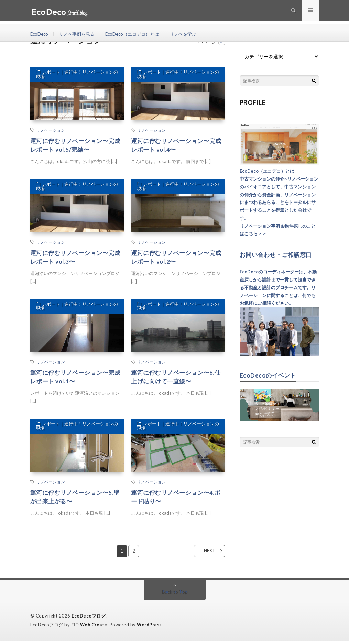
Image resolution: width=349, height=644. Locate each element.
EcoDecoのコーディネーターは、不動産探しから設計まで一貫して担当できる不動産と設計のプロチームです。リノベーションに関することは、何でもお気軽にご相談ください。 (278, 287)
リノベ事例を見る (79, 34)
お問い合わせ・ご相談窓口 (278, 254)
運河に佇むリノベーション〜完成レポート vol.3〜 (75, 258)
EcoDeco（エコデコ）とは (138, 34)
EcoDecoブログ (89, 620)
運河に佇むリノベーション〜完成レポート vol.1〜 (75, 379)
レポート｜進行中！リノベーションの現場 (76, 75)
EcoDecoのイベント (269, 375)
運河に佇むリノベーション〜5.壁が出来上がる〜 (74, 500)
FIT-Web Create (90, 629)
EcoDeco (40, 34)
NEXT (205, 555)
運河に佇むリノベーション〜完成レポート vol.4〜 (176, 146)
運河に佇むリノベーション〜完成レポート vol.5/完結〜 (75, 146)
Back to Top (174, 596)
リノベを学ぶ (192, 34)
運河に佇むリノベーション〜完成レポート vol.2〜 (176, 258)
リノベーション (51, 130)
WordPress (151, 629)
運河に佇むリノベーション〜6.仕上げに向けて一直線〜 (175, 379)
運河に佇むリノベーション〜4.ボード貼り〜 (175, 500)
